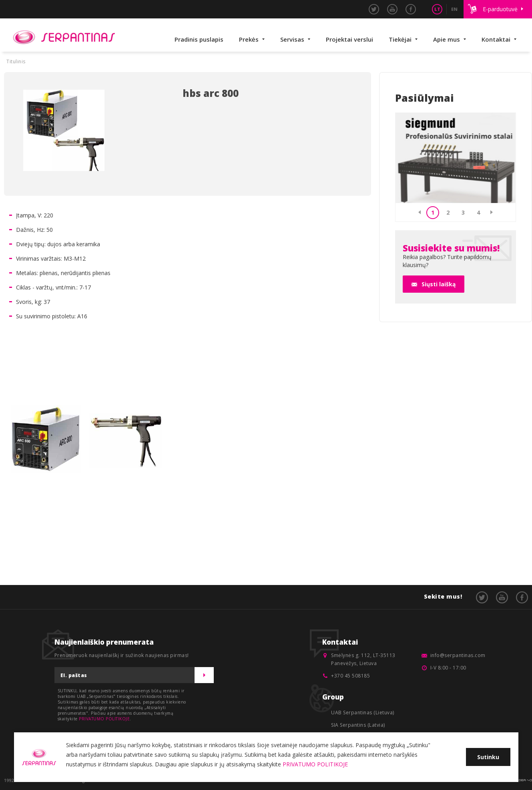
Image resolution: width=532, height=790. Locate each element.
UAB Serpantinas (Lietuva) (363, 713)
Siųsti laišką (439, 284)
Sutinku (488, 757)
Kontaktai (496, 39)
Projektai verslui (349, 39)
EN (454, 9)
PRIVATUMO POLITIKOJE (104, 719)
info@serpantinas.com (458, 655)
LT (437, 9)
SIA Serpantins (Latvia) (358, 725)
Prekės (249, 39)
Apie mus (447, 39)
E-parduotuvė (500, 9)
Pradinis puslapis (199, 39)
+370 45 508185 (350, 676)
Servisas (292, 39)
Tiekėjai (400, 39)
